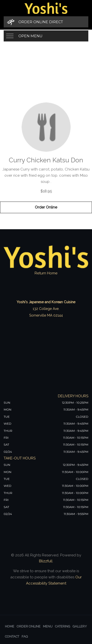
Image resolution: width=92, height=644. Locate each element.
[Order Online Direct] (46, 22)
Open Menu (30, 36)
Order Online (46, 207)
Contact (12, 636)
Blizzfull (46, 561)
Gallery (80, 626)
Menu (48, 626)
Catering (63, 626)
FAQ (25, 636)
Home (10, 626)
